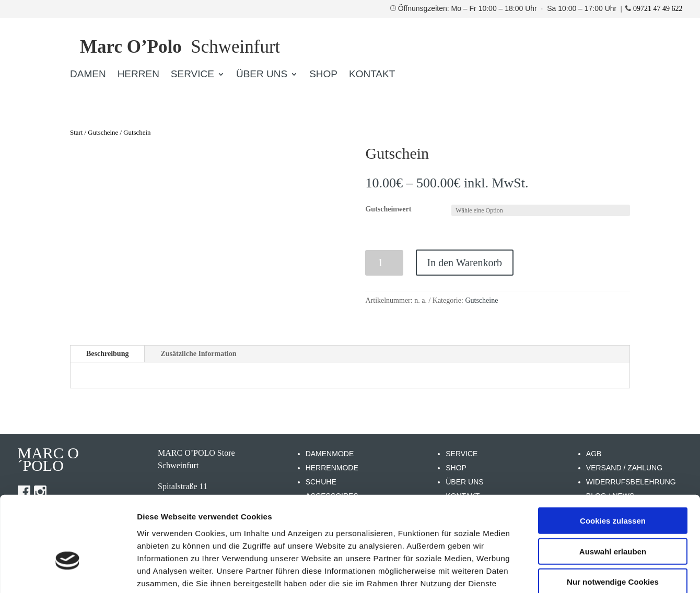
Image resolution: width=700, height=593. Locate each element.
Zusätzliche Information (198, 354)
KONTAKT (372, 75)
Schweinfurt (180, 47)
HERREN (138, 75)
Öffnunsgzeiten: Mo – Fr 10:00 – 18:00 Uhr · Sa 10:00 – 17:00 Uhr (508, 8)
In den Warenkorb (465, 263)
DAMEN (88, 75)
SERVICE (192, 75)
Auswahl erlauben (613, 486)
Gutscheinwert (388, 209)
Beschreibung (107, 354)
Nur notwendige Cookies (613, 517)
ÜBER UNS (262, 75)
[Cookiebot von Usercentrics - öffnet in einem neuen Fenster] (68, 573)
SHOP (323, 75)
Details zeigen (556, 572)
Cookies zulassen (613, 455)
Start (76, 133)
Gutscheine (103, 133)
